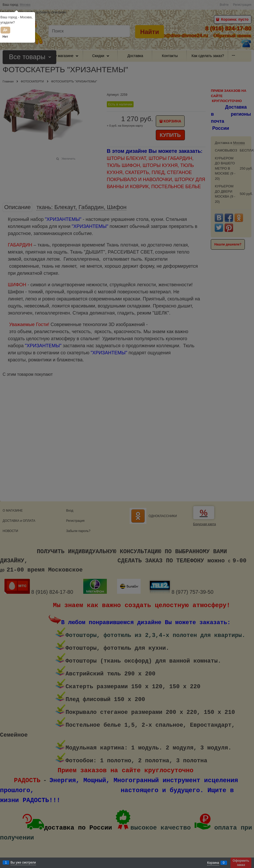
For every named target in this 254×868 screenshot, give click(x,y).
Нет (5, 37)
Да (5, 30)
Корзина (213, 863)
